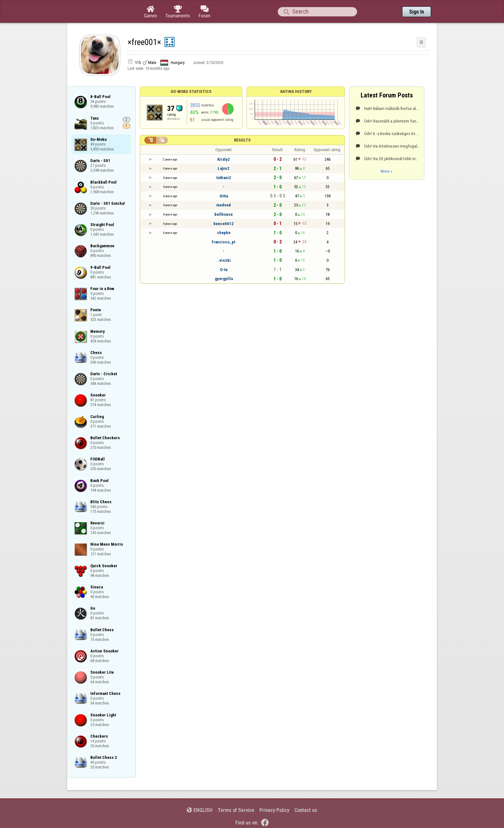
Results (242, 140)
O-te (224, 270)
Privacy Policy (274, 810)
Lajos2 (224, 168)
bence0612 (224, 224)
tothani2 (224, 178)
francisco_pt (224, 242)
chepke (224, 233)
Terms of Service (236, 810)
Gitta (224, 196)
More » (387, 171)
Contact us (306, 810)
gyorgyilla (224, 279)
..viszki (224, 260)
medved (224, 205)
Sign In (417, 12)
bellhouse (224, 214)
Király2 (224, 159)
